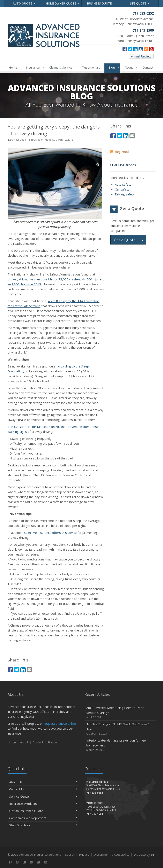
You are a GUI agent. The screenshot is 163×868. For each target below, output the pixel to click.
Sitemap (53, 742)
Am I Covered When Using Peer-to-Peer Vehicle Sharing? (120, 712)
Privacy (84, 854)
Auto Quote (24, 3)
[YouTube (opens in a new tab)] (151, 49)
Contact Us (43, 789)
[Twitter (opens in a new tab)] (130, 49)
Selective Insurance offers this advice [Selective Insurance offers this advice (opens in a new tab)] (50, 533)
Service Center (43, 796)
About (130, 67)
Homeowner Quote (62, 3)
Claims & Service (62, 67)
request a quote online (60, 723)
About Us (43, 782)
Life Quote (139, 3)
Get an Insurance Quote (43, 811)
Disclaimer (101, 854)
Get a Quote (125, 240)
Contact (149, 67)
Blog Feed (120, 152)
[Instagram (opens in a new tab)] (141, 49)
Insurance (34, 67)
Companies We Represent (43, 818)
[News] (146, 49)
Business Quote (101, 3)
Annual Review (141, 56)
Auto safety (123, 184)
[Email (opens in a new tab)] (29, 670)
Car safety (122, 189)
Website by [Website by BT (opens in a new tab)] (144, 854)
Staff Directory (43, 825)
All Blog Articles (123, 165)
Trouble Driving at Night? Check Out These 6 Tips (120, 729)
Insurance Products (43, 804)
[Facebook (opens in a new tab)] (125, 49)
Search (70, 854)
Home (13, 67)
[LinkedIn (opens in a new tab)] (135, 49)
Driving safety (125, 194)
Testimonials (91, 67)
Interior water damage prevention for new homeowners (120, 745)
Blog (113, 67)
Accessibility (121, 854)
